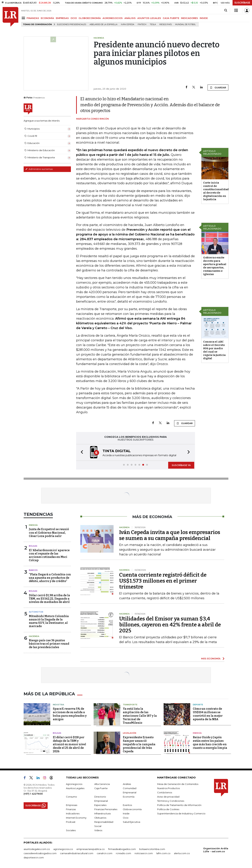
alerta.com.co (182, 853)
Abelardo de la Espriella (104, 24)
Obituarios (100, 818)
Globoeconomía (132, 809)
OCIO (74, 18)
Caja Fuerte (101, 788)
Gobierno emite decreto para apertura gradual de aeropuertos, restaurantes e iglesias (215, 266)
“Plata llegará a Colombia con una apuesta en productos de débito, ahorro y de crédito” (50, 578)
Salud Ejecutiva (132, 822)
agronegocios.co (63, 849)
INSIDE (204, 18)
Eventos (127, 805)
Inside (126, 813)
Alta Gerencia (102, 784)
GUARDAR (218, 87)
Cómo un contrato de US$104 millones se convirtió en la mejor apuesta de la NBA (208, 714)
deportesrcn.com (34, 857)
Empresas (72, 805)
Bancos (33, 570)
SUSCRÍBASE (242, 3)
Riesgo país (166, 24)
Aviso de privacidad (168, 797)
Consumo (71, 797)
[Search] (226, 11)
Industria (58, 705)
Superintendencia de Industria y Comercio (181, 813)
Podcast (71, 822)
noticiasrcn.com (144, 853)
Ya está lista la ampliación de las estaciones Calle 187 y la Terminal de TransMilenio (140, 716)
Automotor (36, 612)
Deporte (198, 705)
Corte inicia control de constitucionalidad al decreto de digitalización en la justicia (216, 191)
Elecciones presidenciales (72, 24)
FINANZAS (33, 18)
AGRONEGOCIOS (113, 18)
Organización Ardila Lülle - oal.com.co (216, 850)
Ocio (126, 818)
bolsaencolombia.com (152, 849)
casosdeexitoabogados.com (40, 853)
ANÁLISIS (130, 18)
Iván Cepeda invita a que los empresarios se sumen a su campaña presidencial (170, 535)
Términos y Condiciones (171, 801)
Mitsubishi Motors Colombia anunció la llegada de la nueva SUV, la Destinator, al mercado (49, 621)
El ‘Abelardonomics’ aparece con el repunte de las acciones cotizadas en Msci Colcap (49, 555)
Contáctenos (165, 792)
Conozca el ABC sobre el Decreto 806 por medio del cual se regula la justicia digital (214, 350)
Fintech (142, 24)
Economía (129, 797)
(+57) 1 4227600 (33, 794)
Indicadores (73, 813)
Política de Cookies (168, 809)
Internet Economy (76, 818)
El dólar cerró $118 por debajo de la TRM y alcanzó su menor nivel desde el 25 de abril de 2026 (69, 744)
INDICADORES (189, 18)
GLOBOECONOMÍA (90, 18)
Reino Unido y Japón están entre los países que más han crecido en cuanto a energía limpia (210, 743)
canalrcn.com (105, 853)
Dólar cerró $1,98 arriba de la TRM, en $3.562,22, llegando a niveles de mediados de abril (49, 599)
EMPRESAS (62, 18)
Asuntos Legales (75, 788)
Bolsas (33, 546)
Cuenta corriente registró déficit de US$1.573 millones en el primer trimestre (163, 581)
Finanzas (71, 809)
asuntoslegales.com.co (37, 849)
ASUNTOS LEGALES (149, 18)
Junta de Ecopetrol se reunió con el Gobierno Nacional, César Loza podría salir (49, 533)
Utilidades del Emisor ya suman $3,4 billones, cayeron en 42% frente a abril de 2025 (170, 625)
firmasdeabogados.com (122, 849)
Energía (33, 525)
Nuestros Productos (168, 788)
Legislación (129, 733)
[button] (81, 452)
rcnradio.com (123, 853)
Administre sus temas (39, 169)
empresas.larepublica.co (91, 849)
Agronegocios (74, 784)
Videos (98, 830)
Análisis (127, 784)
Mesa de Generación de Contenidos (178, 784)
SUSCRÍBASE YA (181, 465)
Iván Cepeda (128, 24)
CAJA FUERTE (171, 18)
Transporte (130, 705)
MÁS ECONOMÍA (211, 658)
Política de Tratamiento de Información (179, 805)
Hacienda (34, 636)
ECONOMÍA (47, 18)
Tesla (153, 24)
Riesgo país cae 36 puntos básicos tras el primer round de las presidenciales (49, 644)
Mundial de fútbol (185, 24)
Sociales (71, 830)
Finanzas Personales (106, 809)
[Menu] (24, 18)
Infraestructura (102, 813)
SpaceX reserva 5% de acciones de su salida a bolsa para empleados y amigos (70, 714)
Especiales (100, 805)
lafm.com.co (163, 853)
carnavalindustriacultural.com (77, 853)
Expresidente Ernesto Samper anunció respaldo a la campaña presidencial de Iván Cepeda (139, 744)
